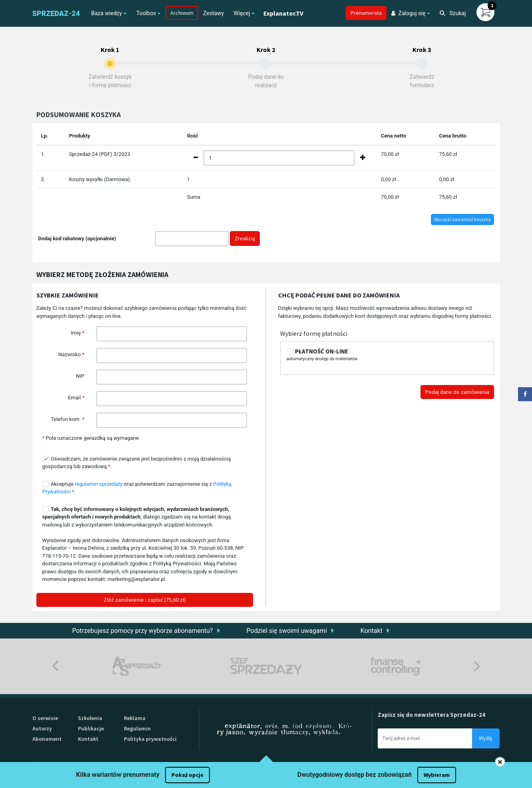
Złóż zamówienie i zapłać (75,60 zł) (145, 600)
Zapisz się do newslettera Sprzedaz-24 (431, 715)
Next (477, 666)
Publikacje (91, 728)
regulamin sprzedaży (99, 484)
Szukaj (453, 13)
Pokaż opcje (187, 775)
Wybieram (437, 775)
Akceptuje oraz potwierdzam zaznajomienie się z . (137, 488)
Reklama (135, 718)
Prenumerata (366, 13)
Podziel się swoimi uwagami (287, 631)
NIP (80, 376)
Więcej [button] (242, 13)
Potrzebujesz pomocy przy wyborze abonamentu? (143, 631)
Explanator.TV (283, 13)
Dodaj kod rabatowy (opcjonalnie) (77, 238)
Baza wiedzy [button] (107, 13)
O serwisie (45, 718)
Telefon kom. (68, 419)
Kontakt (372, 631)
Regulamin (137, 728)
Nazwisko (71, 354)
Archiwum (182, 13)
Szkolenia (90, 718)
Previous (55, 666)
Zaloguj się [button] (408, 13)
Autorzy (42, 728)
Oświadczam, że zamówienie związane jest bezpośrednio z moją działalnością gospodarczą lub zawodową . (137, 462)
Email (76, 398)
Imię (78, 333)
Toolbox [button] (146, 13)
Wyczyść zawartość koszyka (462, 219)
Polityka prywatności (150, 739)
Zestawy (213, 13)
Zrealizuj (245, 238)
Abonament (47, 739)
